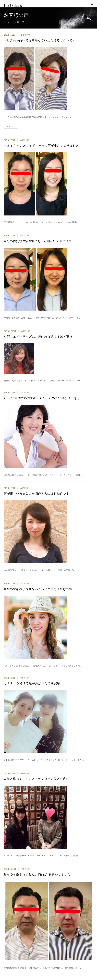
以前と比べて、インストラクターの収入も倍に (36, 779)
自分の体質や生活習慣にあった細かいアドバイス (38, 241)
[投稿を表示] (35, 78)
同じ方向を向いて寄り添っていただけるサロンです (40, 40)
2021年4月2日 (9, 236)
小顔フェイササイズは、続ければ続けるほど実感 (38, 337)
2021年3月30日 (10, 869)
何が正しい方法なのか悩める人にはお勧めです (37, 494)
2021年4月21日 (10, 35)
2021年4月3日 (9, 140)
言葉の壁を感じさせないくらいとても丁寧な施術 (38, 589)
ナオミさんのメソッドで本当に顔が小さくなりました (41, 146)
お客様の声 (25, 35)
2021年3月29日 (10, 331)
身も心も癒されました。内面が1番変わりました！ (39, 874)
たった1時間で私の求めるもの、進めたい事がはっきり (42, 398)
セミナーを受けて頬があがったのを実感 (32, 683)
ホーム (6, 22)
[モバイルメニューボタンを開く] (92, 4)
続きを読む (11, 126)
